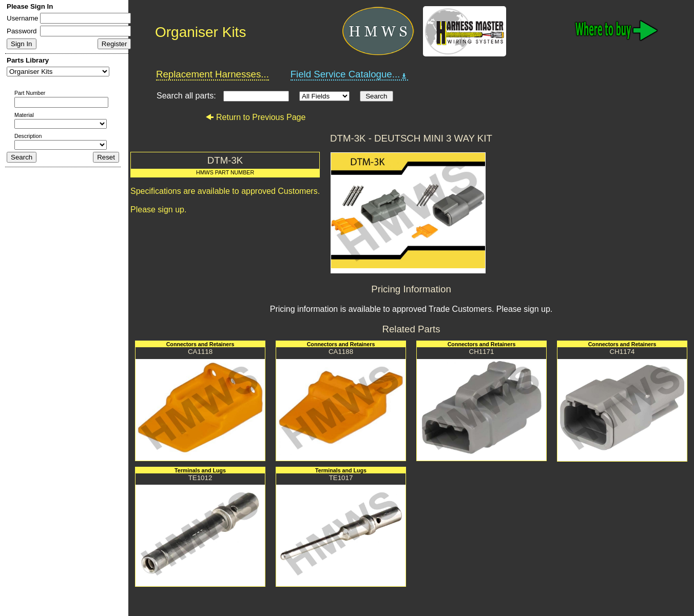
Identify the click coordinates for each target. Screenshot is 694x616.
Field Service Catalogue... (350, 74)
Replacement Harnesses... (213, 74)
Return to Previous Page (255, 117)
